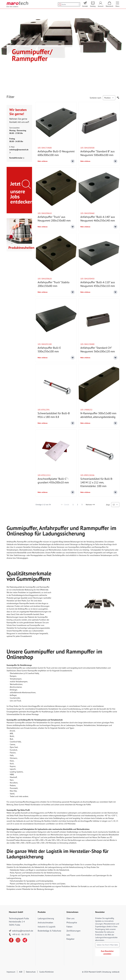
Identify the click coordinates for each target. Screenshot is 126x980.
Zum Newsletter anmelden (107, 952)
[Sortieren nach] (109, 98)
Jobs (68, 935)
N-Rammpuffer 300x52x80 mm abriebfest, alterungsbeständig (98, 415)
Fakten (69, 927)
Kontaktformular (17, 158)
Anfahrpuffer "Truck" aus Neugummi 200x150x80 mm (54, 219)
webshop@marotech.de (19, 150)
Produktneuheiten (20, 248)
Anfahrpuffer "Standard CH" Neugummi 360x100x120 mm (98, 350)
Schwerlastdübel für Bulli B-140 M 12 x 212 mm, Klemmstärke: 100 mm (97, 482)
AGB (21, 972)
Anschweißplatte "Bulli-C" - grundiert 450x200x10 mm (53, 481)
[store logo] (17, 4)
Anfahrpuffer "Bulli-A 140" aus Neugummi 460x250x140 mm (98, 219)
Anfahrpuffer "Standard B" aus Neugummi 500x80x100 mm (97, 153)
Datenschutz (31, 972)
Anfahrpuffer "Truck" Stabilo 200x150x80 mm (54, 284)
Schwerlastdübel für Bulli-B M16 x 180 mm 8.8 (54, 415)
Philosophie (72, 923)
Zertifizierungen (73, 931)
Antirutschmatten (45, 923)
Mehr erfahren (43, 161)
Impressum (11, 972)
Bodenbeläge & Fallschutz (49, 931)
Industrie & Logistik (47, 927)
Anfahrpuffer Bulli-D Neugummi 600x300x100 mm (56, 153)
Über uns (70, 918)
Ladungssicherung (46, 918)
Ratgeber (70, 939)
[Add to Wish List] (73, 161)
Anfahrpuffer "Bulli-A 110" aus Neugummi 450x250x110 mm (98, 284)
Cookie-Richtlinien (47, 972)
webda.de (116, 972)
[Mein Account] (101, 4)
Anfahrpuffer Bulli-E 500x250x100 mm (49, 350)
